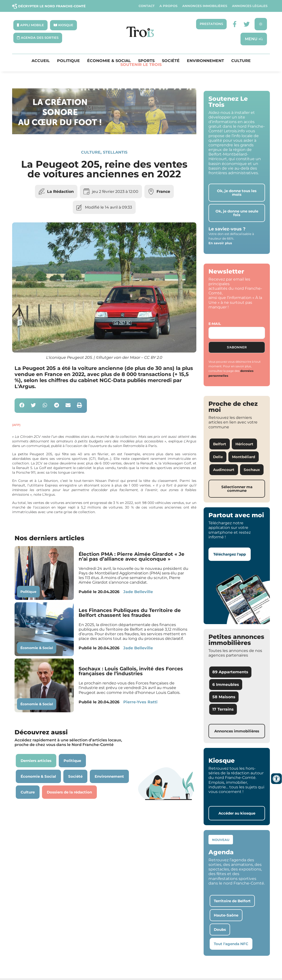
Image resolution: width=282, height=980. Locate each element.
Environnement (205, 61)
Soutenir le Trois (141, 65)
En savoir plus (220, 243)
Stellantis (115, 152)
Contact (147, 6)
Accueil (41, 61)
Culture (241, 61)
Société (171, 61)
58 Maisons (224, 697)
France (163, 192)
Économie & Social (109, 61)
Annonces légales (250, 6)
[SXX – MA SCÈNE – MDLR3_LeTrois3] (104, 133)
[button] (22, 406)
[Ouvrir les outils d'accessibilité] (276, 779)
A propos (168, 6)
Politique (68, 61)
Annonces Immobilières (205, 6)
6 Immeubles (226, 685)
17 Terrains (223, 709)
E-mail (215, 324)
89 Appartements (230, 672)
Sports (146, 61)
